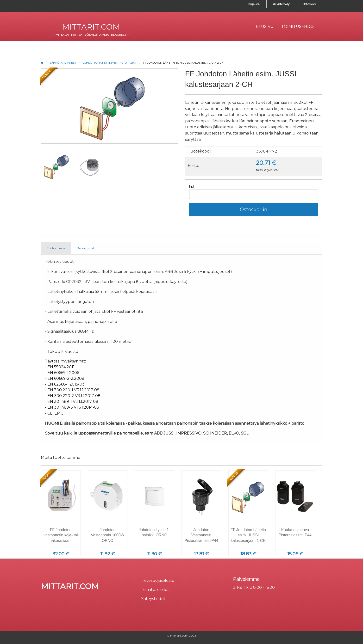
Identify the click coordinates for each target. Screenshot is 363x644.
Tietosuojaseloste (158, 580)
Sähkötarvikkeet (63, 63)
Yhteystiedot (153, 599)
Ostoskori (309, 4)
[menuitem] (265, 27)
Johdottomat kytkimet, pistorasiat (110, 63)
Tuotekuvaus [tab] (56, 248)
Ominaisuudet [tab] (87, 248)
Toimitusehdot (155, 590)
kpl (192, 186)
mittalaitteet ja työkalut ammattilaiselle (91, 35)
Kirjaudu (254, 4)
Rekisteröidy (281, 4)
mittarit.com (91, 27)
